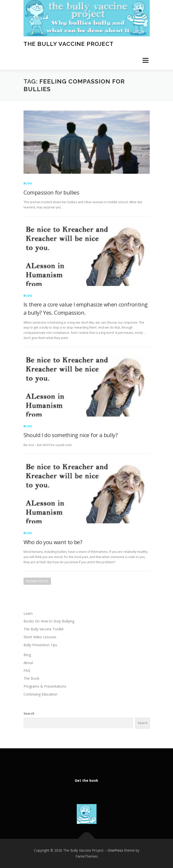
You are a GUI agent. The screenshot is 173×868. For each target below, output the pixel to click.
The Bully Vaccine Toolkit (44, 629)
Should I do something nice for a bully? (71, 435)
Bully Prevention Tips (40, 645)
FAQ (27, 670)
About (28, 663)
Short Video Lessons (40, 637)
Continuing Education (40, 694)
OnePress (115, 850)
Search (29, 714)
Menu (145, 61)
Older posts (37, 581)
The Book (31, 678)
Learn (28, 613)
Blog (28, 183)
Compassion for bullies (51, 192)
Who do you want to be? (53, 542)
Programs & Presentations (45, 686)
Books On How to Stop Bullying (49, 621)
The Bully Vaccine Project (69, 44)
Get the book (86, 780)
